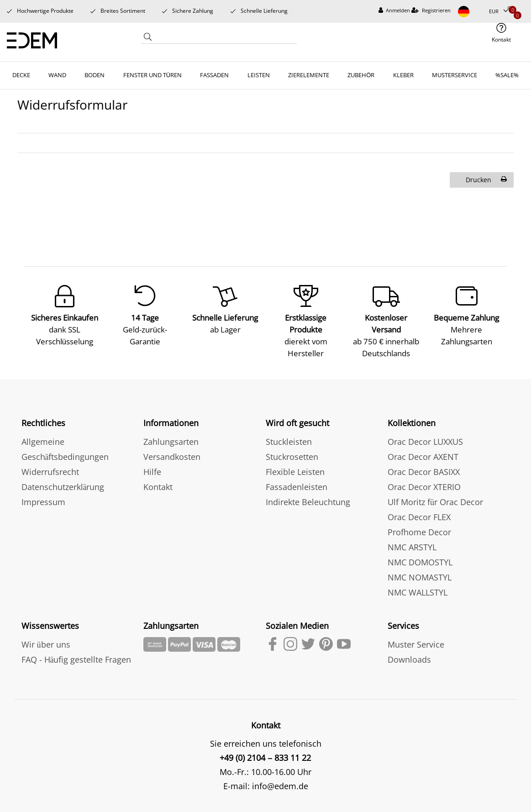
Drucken (486, 180)
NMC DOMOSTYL (420, 561)
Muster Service (416, 643)
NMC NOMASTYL (420, 576)
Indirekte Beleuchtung (308, 501)
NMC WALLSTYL (418, 591)
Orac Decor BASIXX (424, 470)
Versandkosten (172, 455)
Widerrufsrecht (50, 470)
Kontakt (158, 485)
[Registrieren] (431, 11)
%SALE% (507, 75)
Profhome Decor (419, 531)
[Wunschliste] (511, 10)
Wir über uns (46, 643)
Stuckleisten (289, 440)
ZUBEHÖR (361, 75)
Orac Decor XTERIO (424, 485)
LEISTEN (259, 75)
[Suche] (148, 39)
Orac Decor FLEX (419, 516)
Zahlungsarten (171, 440)
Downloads (409, 658)
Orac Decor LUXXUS (425, 440)
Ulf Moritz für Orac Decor (435, 501)
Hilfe (152, 470)
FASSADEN (214, 75)
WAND (57, 75)
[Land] (470, 12)
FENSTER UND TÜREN (152, 75)
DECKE (21, 75)
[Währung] (498, 12)
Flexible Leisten (295, 470)
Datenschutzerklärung (63, 485)
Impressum (43, 501)
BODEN (95, 75)
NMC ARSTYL (412, 546)
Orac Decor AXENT (423, 455)
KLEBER (403, 75)
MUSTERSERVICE (455, 75)
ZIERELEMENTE (309, 75)
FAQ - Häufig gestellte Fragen (76, 658)
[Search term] (226, 38)
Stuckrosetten (292, 455)
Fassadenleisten (297, 485)
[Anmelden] (394, 11)
